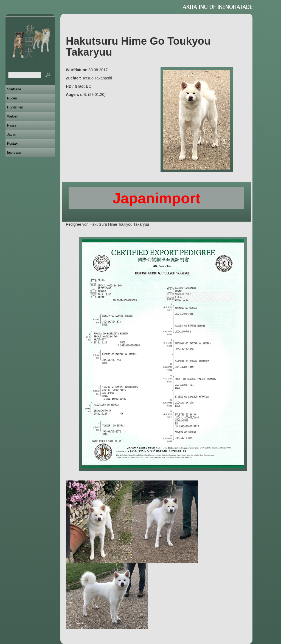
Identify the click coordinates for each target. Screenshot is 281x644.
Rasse (12, 125)
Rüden (12, 98)
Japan (12, 134)
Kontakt (13, 144)
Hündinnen (15, 107)
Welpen (13, 116)
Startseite (14, 89)
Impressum (15, 153)
